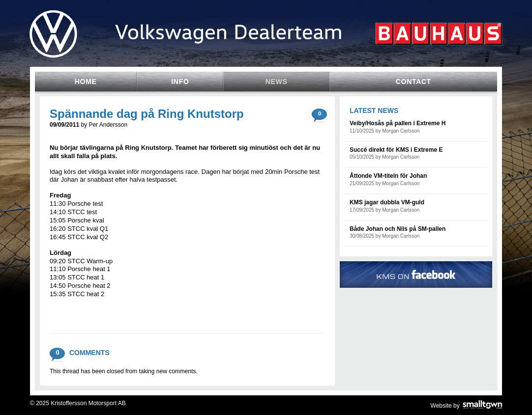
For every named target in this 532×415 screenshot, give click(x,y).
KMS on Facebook (416, 275)
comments (320, 112)
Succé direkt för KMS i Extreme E (396, 150)
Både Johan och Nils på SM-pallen (398, 229)
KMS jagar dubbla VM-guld (387, 202)
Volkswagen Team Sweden (266, 50)
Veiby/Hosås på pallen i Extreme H (398, 123)
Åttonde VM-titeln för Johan (388, 176)
